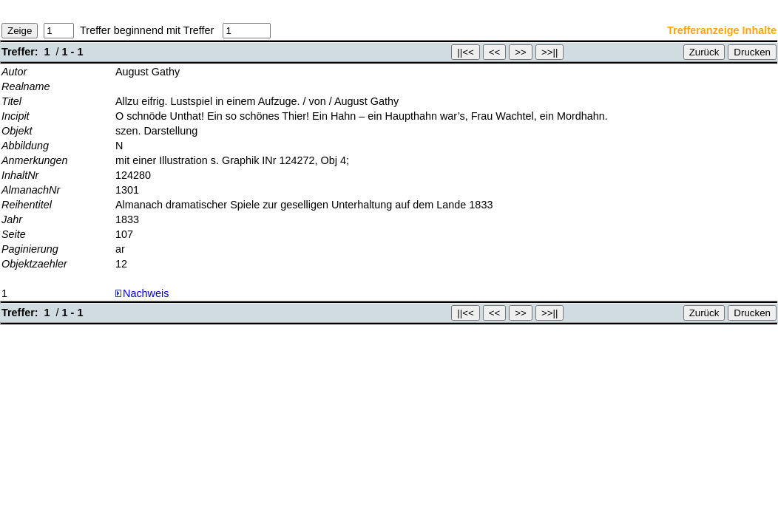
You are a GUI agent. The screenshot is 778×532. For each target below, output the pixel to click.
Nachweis (142, 293)
